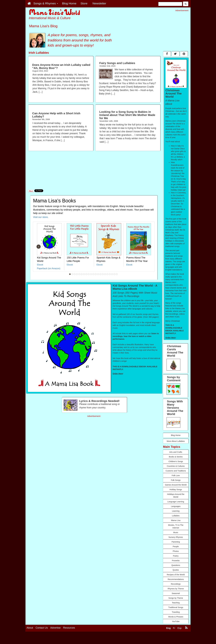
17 (107, 274)
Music (176, 532)
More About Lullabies (176, 441)
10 (91, 274)
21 (117, 274)
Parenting (176, 542)
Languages (176, 506)
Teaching (176, 603)
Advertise (55, 628)
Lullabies (176, 516)
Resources (69, 628)
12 (96, 274)
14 (100, 274)
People (176, 547)
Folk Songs (176, 480)
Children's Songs (176, 461)
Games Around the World (176, 485)
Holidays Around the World (176, 496)
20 (114, 274)
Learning (176, 511)
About (30, 628)
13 (98, 274)
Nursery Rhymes (176, 537)
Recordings (176, 584)
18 (110, 274)
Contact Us (42, 628)
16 (105, 274)
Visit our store (40, 217)
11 (93, 274)
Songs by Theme (176, 598)
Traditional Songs (176, 607)
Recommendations (176, 579)
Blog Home (176, 435)
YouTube (176, 621)
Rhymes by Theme (176, 589)
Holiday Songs (176, 490)
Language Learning (176, 502)
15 (103, 274)
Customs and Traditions (176, 471)
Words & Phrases (176, 617)
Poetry (176, 556)
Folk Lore (176, 475)
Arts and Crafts (176, 452)
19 (112, 274)
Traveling (176, 612)
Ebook (40, 265)
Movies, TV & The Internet (176, 526)
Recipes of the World (176, 575)
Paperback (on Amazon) (49, 268)
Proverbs (176, 561)
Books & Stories (176, 457)
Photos (176, 551)
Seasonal (176, 593)
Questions (176, 565)
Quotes (176, 570)
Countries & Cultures (176, 466)
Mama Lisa (176, 520)
